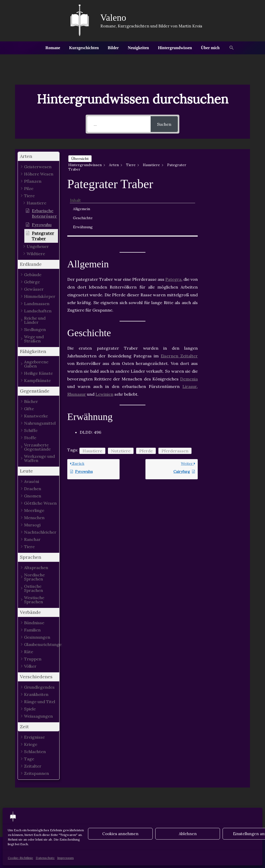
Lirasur (190, 335)
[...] (119, 124)
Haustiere (92, 399)
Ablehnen (188, 834)
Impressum (65, 858)
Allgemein (221, 165)
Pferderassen (175, 399)
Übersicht (80, 159)
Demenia (189, 327)
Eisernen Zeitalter (179, 304)
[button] (230, 48)
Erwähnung (222, 183)
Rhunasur (77, 343)
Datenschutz (45, 858)
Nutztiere (121, 399)
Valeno (113, 18)
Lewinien (104, 343)
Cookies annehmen (120, 834)
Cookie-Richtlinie (20, 858)
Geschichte (222, 174)
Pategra (173, 228)
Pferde (146, 399)
